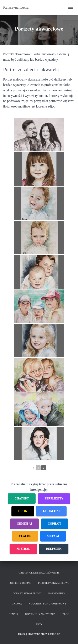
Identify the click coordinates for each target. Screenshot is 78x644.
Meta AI (53, 536)
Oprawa (17, 604)
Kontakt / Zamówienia (40, 614)
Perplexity (54, 499)
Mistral (23, 549)
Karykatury (57, 593)
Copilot (55, 524)
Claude (25, 536)
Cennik (13, 614)
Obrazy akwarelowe (27, 593)
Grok (23, 511)
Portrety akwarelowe (54, 583)
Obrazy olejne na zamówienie (39, 573)
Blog (66, 614)
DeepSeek (54, 549)
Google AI (51, 511)
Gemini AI (24, 524)
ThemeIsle (54, 634)
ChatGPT (22, 499)
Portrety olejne (20, 583)
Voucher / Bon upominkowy (48, 604)
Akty (39, 624)
